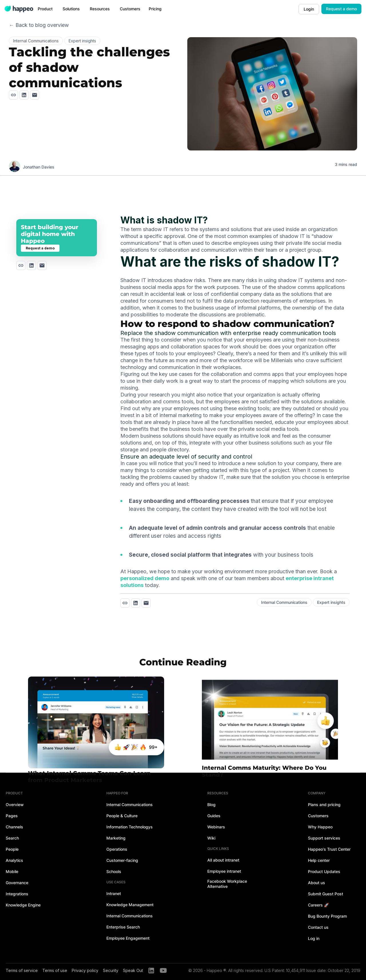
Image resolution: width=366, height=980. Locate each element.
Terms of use (55, 970)
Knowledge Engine (23, 905)
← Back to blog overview (39, 25)
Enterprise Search (123, 927)
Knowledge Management (130, 905)
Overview (15, 805)
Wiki (211, 838)
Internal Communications (130, 805)
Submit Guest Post (326, 894)
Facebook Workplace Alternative (227, 884)
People (12, 849)
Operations (117, 849)
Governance (17, 883)
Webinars (216, 827)
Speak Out (133, 970)
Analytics (14, 860)
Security (111, 970)
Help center (319, 860)
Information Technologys (130, 827)
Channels (14, 827)
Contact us (318, 927)
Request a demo (341, 9)
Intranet (114, 893)
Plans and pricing (324, 805)
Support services (324, 838)
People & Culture (122, 816)
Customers (318, 816)
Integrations (17, 894)
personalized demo (145, 578)
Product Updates (324, 871)
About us (317, 883)
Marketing (116, 838)
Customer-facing (122, 860)
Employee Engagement (128, 938)
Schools (114, 871)
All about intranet (223, 860)
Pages (12, 816)
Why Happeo (320, 827)
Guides (214, 816)
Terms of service (22, 970)
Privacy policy (85, 970)
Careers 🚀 (318, 905)
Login (309, 9)
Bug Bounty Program (327, 916)
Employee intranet (224, 871)
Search (12, 838)
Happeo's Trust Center (329, 849)
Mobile (12, 871)
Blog (211, 805)
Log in (314, 938)
